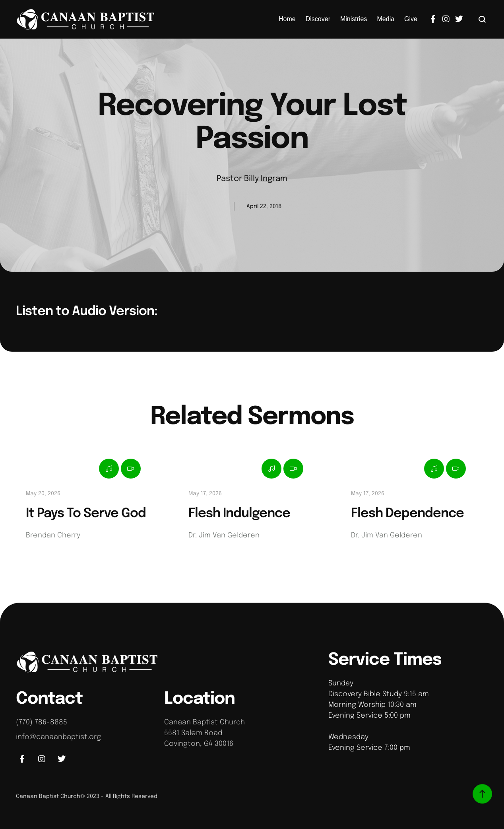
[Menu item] (287, 19)
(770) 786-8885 (42, 722)
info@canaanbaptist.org (58, 737)
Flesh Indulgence (239, 514)
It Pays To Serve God (86, 514)
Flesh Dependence (407, 514)
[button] (482, 19)
